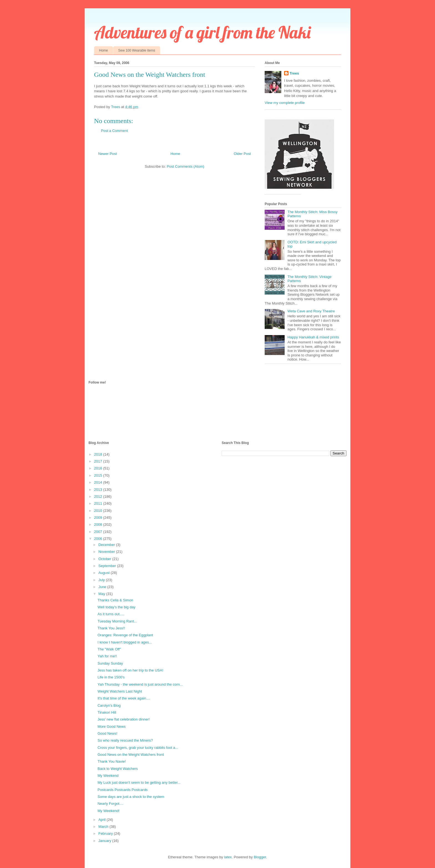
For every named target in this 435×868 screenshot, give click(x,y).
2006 (99, 539)
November (107, 552)
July (102, 580)
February (106, 833)
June (103, 587)
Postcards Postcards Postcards (122, 790)
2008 (99, 524)
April (103, 820)
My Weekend (108, 776)
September (108, 566)
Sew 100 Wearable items (137, 50)
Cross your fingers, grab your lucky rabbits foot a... (138, 748)
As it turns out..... (111, 614)
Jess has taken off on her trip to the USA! (130, 670)
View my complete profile (285, 103)
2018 (99, 454)
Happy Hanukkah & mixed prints (313, 337)
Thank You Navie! (112, 761)
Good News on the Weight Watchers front (131, 755)
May (102, 594)
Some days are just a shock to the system (131, 797)
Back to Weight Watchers (117, 769)
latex (228, 857)
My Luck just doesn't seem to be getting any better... (139, 783)
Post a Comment (114, 131)
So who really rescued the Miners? (125, 740)
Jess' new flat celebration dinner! (123, 719)
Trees (294, 73)
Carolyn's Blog (109, 705)
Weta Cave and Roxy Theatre (311, 311)
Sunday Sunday (110, 663)
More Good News (111, 727)
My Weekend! (108, 811)
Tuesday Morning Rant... (117, 621)
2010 (99, 511)
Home (103, 50)
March (104, 827)
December (107, 545)
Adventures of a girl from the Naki (202, 32)
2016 (99, 468)
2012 (99, 496)
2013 (99, 490)
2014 (99, 482)
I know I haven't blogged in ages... (125, 642)
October (105, 559)
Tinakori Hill (107, 712)
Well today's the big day (116, 607)
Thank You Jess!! (111, 628)
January (105, 841)
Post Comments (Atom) (185, 166)
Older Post (242, 154)
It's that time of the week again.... (124, 698)
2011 (99, 503)
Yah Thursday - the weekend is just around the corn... (140, 684)
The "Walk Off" (109, 649)
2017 (99, 461)
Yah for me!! (107, 656)
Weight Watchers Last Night (120, 691)
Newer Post (108, 154)
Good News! (107, 733)
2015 (99, 475)
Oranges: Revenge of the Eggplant (125, 635)
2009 (99, 518)
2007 (99, 532)
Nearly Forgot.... (110, 804)
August (105, 573)
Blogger (260, 857)
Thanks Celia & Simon (115, 600)
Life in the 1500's (111, 677)
